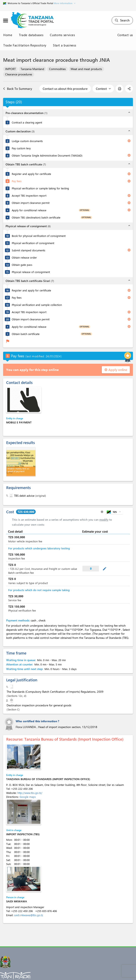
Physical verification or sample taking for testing (40, 188)
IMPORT (10, 69)
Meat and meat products (86, 69)
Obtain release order (24, 257)
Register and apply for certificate (31, 174)
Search (122, 20)
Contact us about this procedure (65, 89)
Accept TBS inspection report (29, 195)
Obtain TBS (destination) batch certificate (36, 217)
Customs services (62, 35)
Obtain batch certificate (26, 334)
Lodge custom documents (27, 141)
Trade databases (31, 35)
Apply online (116, 370)
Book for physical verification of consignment (39, 236)
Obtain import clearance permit (31, 203)
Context (103, 89)
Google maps (28, 797)
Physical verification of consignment (33, 243)
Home (8, 35)
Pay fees (17, 181)
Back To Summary (18, 89)
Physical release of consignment (31, 272)
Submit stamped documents (29, 250)
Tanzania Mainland (32, 69)
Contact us (125, 35)
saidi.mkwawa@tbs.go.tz (29, 915)
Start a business (64, 45)
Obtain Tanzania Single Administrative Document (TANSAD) (47, 155)
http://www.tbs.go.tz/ (30, 793)
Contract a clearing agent (27, 122)
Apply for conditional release (29, 210)
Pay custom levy (21, 148)
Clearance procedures (19, 74)
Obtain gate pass (22, 265)
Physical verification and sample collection (37, 305)
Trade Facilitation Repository (25, 45)
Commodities (57, 69)
